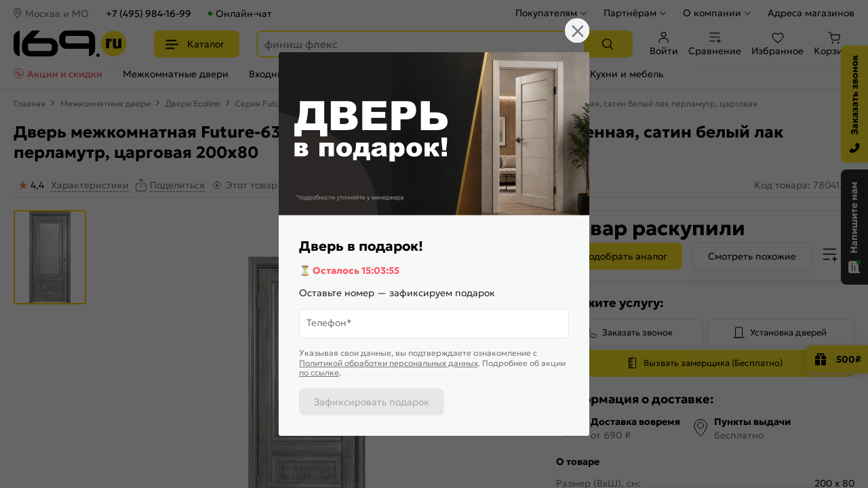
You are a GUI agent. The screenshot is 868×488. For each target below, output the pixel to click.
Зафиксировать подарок (372, 402)
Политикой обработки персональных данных (389, 363)
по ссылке (319, 372)
